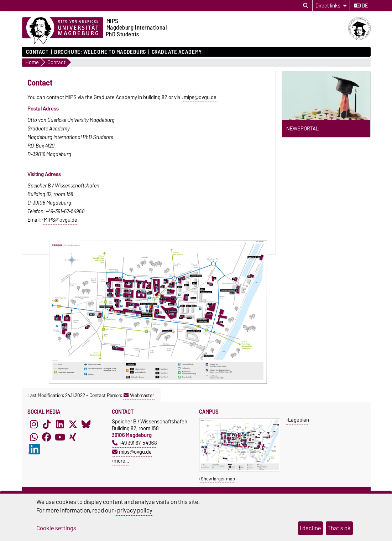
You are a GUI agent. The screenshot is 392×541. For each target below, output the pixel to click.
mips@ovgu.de (200, 97)
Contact (37, 52)
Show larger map (218, 479)
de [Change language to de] (361, 6)
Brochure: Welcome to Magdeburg (100, 52)
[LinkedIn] (60, 424)
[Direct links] (331, 6)
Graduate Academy (177, 52)
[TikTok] (47, 424)
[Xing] (73, 437)
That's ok (339, 528)
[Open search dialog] (306, 6)
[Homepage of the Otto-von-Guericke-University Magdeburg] (63, 31)
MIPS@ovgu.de (61, 220)
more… (121, 461)
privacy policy (135, 510)
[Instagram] (34, 424)
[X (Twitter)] (73, 424)
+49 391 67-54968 (135, 443)
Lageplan (299, 420)
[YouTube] (60, 437)
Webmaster (139, 395)
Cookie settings (56, 528)
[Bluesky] (86, 424)
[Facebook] (47, 437)
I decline (310, 528)
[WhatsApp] (34, 437)
